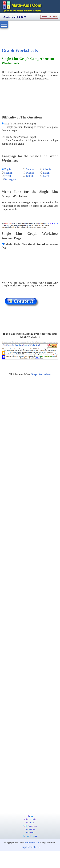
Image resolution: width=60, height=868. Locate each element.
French (8, 176)
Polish (46, 176)
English (8, 169)
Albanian (48, 169)
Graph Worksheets (20, 50)
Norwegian (10, 179)
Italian (46, 173)
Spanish (8, 173)
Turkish (30, 176)
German (30, 169)
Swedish (30, 173)
